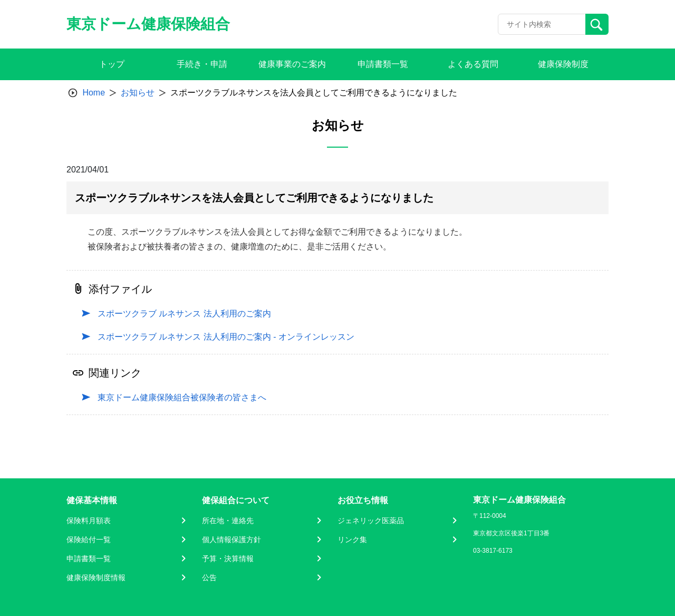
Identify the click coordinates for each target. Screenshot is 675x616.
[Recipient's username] (542, 24)
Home (94, 93)
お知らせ (138, 93)
